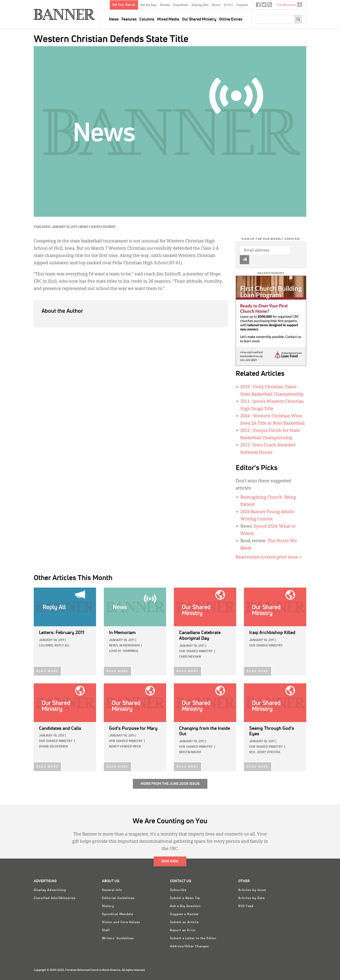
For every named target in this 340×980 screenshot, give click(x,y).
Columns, (46, 646)
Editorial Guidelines (118, 898)
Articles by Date (251, 898)
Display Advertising (50, 890)
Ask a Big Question (185, 906)
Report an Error (183, 930)
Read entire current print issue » (268, 557)
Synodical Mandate (118, 914)
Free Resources (287, 5)
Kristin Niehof (190, 752)
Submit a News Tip (185, 898)
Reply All (62, 646)
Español (242, 5)
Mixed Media (168, 19)
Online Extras (231, 19)
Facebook (258, 6)
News (114, 19)
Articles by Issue (252, 890)
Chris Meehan (190, 657)
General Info (112, 890)
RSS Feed (246, 906)
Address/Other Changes (189, 947)
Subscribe (178, 890)
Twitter (264, 6)
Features (129, 19)
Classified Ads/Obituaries (55, 898)
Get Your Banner (124, 5)
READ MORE (47, 671)
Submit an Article (184, 922)
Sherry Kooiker (103, 227)
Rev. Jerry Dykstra (265, 752)
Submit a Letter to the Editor (193, 938)
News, (114, 646)
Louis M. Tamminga (124, 651)
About (216, 5)
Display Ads (200, 5)
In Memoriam (130, 646)
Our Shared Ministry (199, 19)
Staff (106, 930)
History (108, 906)
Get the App (148, 5)
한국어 (228, 5)
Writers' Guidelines (118, 938)
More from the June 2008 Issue (170, 784)
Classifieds (181, 5)
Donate (165, 5)
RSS (270, 6)
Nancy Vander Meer (125, 747)
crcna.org (300, 5)
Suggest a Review (184, 914)
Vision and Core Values (121, 922)
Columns (147, 19)
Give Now (170, 861)
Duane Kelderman (53, 747)
